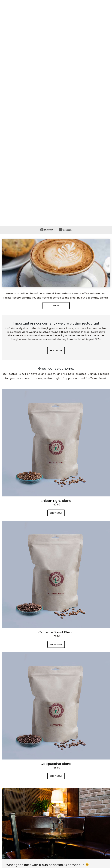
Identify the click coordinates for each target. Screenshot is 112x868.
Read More (56, 350)
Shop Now (56, 513)
